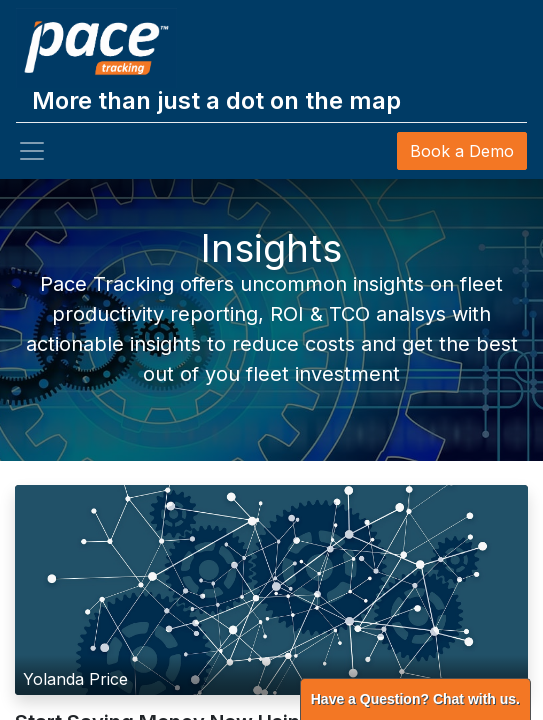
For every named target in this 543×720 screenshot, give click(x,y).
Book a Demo (462, 151)
